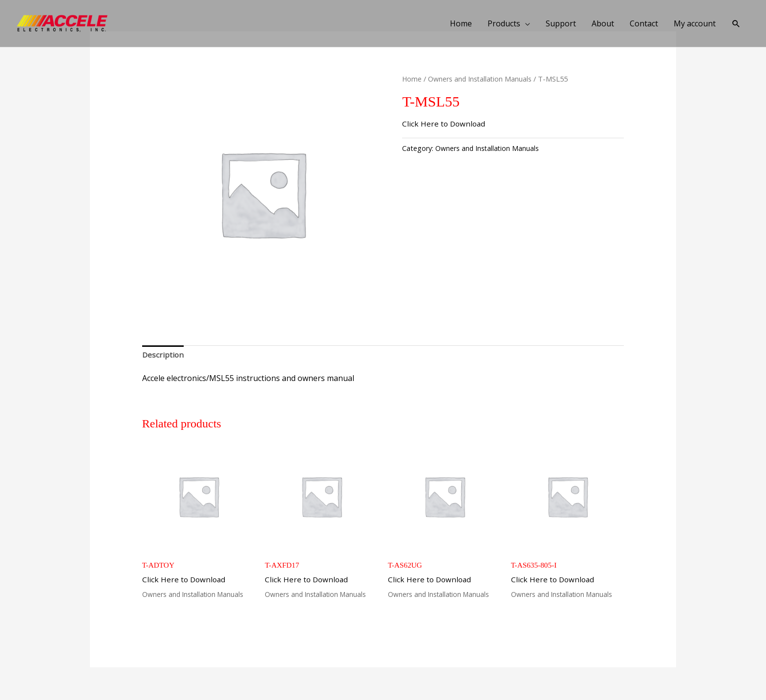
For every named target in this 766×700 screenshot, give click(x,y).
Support (560, 23)
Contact (643, 23)
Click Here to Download (445, 124)
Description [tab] (163, 355)
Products (503, 23)
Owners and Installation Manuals (481, 79)
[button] (736, 24)
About (602, 23)
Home (460, 23)
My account (694, 23)
